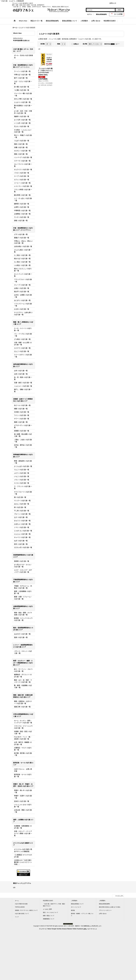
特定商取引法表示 (48, 901)
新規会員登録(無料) (101, 14)
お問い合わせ (103, 914)
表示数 (43, 44)
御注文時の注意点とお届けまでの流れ (110, 907)
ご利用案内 (102, 901)
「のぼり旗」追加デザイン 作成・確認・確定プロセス (54, 905)
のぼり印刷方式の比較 (21, 904)
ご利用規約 (74, 901)
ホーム (17, 901)
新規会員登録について (77, 904)
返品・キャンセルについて (51, 912)
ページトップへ (119, 896)
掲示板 (73, 910)
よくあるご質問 (47, 909)
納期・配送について (49, 916)
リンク (17, 917)
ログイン (90, 14)
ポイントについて (76, 907)
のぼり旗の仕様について (22, 914)
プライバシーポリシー (105, 910)
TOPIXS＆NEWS (20, 907)
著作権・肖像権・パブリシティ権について (82, 915)
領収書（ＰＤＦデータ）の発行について (26, 910)
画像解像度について (49, 919)
